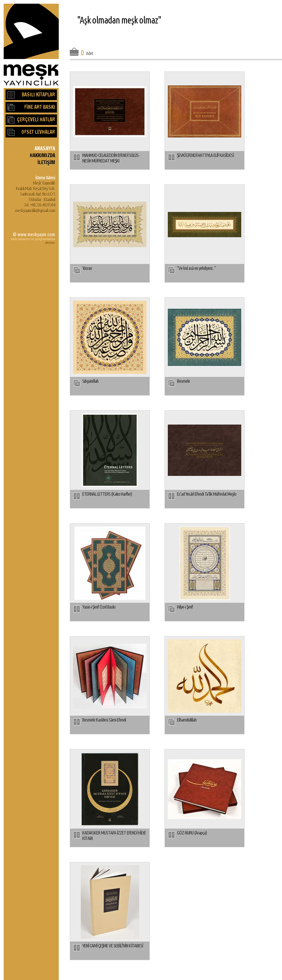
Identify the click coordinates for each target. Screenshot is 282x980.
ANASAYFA (45, 148)
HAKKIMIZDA (42, 155)
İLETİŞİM (46, 162)
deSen (50, 243)
